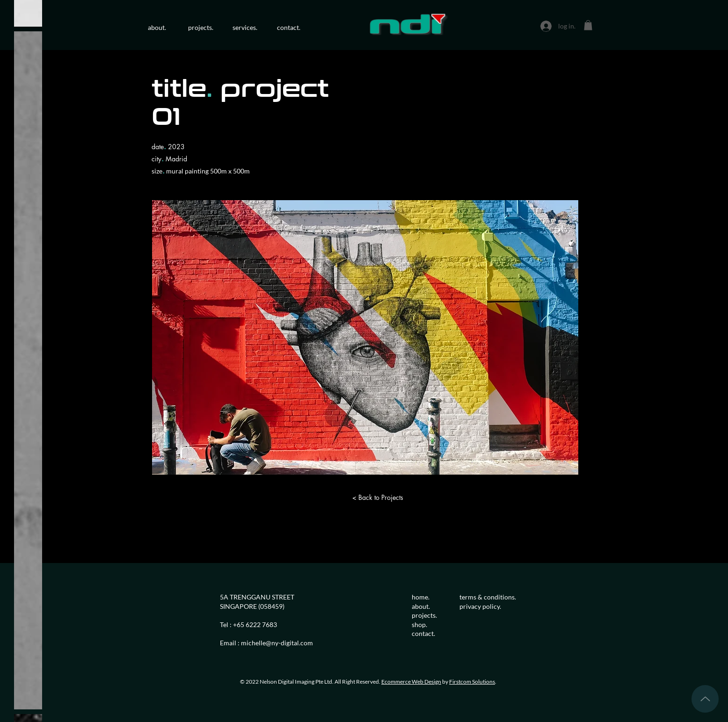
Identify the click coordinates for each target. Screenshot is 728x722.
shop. (419, 625)
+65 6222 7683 (255, 625)
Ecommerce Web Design (411, 682)
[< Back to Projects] (378, 498)
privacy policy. (480, 606)
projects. (424, 615)
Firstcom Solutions (472, 682)
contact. (423, 633)
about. (422, 606)
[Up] (705, 699)
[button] (588, 25)
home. (421, 597)
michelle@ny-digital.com (277, 643)
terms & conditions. (488, 597)
